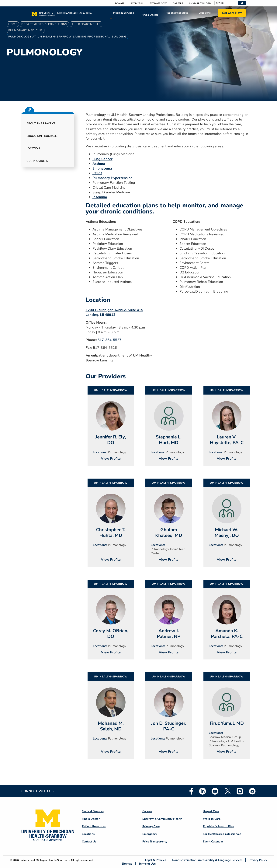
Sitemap (127, 864)
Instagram (240, 791)
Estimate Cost (158, 3)
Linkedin (203, 791)
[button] (242, 3)
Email (252, 791)
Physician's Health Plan (218, 826)
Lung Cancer (102, 159)
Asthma (99, 164)
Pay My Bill (137, 3)
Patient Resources (177, 13)
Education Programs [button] (42, 136)
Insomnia (100, 197)
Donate (120, 3)
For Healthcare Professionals (222, 834)
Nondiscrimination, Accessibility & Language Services (207, 860)
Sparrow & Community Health (162, 819)
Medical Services (123, 13)
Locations (205, 13)
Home (13, 24)
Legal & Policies (156, 860)
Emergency (150, 834)
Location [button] (33, 148)
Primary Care (151, 826)
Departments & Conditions (44, 24)
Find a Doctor (150, 15)
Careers (178, 3)
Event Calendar (213, 842)
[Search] (226, 3)
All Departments (86, 24)
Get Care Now (232, 13)
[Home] (62, 15)
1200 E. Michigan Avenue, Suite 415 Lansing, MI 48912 (114, 312)
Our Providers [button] (37, 161)
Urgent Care (211, 811)
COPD (97, 173)
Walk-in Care (212, 819)
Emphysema (102, 168)
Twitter (227, 791)
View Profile (111, 459)
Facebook (191, 791)
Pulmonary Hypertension (113, 178)
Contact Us (89, 842)
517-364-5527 (109, 340)
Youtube (215, 791)
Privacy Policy (258, 860)
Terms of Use (147, 864)
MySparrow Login (200, 3)
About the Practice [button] (41, 123)
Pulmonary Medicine (26, 30)
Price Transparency (155, 842)
